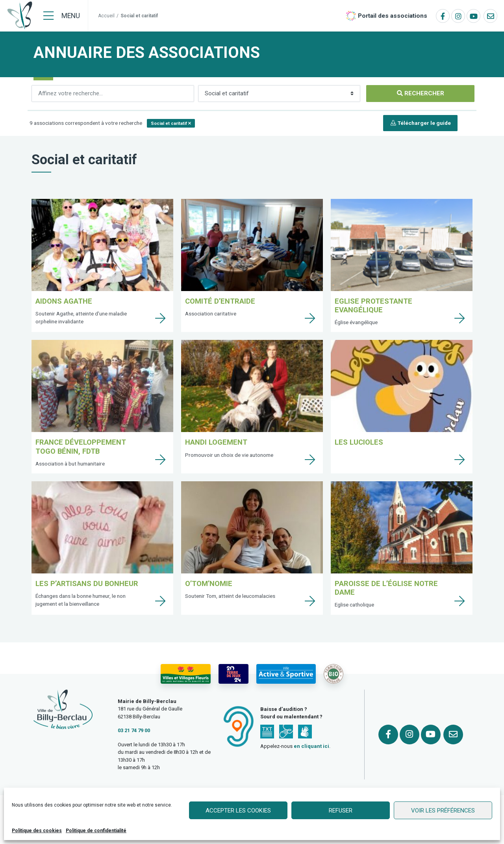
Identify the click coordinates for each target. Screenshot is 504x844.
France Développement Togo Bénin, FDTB (81, 446)
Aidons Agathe (64, 301)
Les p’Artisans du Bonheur (87, 583)
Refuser (341, 811)
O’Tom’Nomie (209, 583)
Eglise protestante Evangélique (373, 305)
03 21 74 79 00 (134, 730)
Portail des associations (393, 16)
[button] (171, 123)
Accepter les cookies (238, 811)
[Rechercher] (113, 94)
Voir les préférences (443, 811)
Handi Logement (216, 442)
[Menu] (62, 16)
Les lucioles (359, 442)
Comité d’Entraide (220, 301)
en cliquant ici (311, 746)
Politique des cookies (37, 831)
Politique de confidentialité (96, 831)
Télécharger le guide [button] (420, 123)
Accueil (106, 16)
